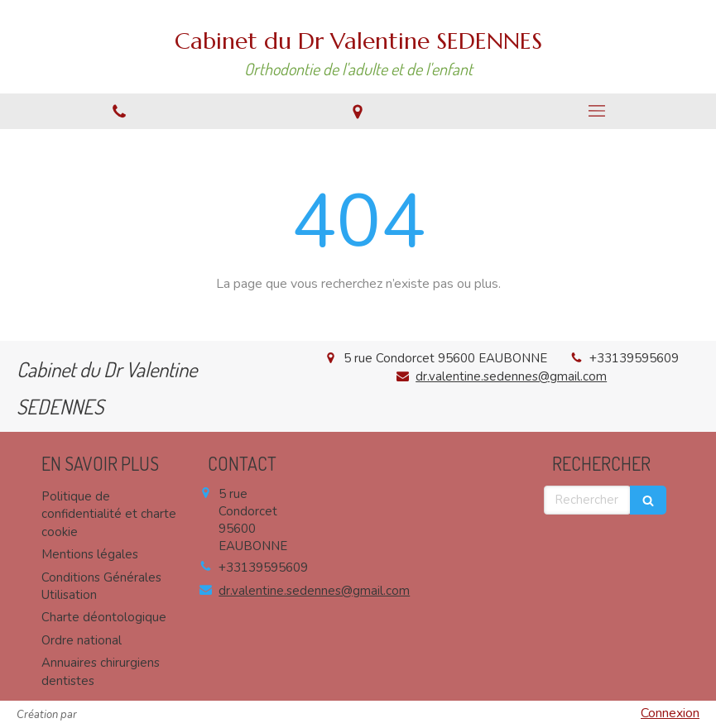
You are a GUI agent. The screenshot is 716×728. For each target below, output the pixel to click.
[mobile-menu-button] (597, 111)
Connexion (670, 713)
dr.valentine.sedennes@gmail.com (511, 376)
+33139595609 (634, 358)
